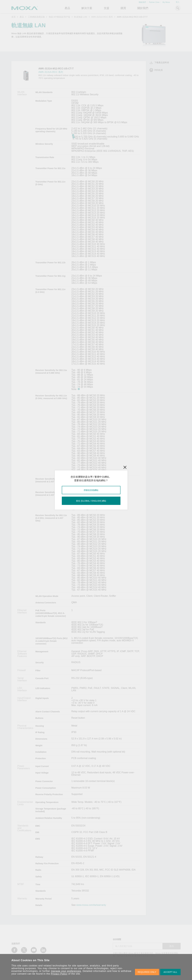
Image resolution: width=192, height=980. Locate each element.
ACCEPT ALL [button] (170, 972)
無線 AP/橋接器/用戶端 (59, 17)
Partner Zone (154, 2)
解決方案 (87, 8)
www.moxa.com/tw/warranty (91, 905)
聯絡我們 (142, 2)
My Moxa (166, 2)
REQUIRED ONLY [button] (147, 972)
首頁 (13, 17)
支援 (106, 8)
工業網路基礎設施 (36, 17)
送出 (172, 946)
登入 (178, 2)
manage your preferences (66, 971)
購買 (123, 8)
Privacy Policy (59, 974)
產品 (22, 17)
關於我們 (143, 8)
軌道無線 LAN (81, 17)
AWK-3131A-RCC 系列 (102, 17)
